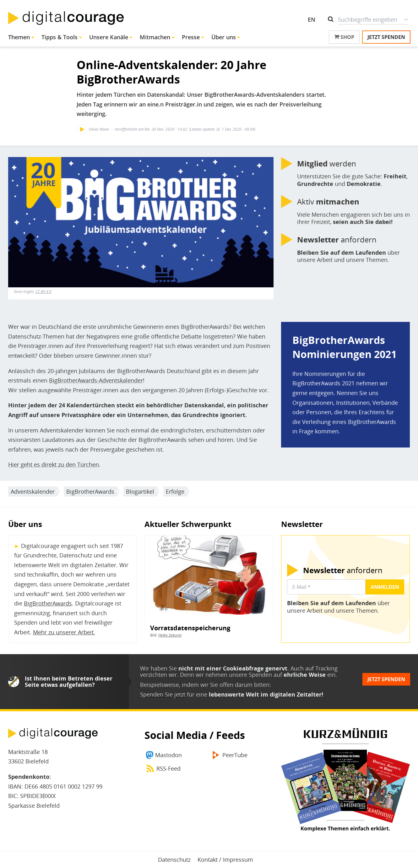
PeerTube (235, 755)
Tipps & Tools (60, 37)
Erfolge (175, 491)
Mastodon (168, 755)
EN (312, 19)
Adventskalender (33, 491)
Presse (191, 37)
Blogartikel (140, 491)
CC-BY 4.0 (43, 292)
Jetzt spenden (386, 37)
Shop (344, 37)
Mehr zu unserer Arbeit (63, 632)
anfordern (337, 240)
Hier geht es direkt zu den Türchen (54, 464)
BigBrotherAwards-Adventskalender (96, 380)
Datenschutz (174, 860)
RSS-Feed (168, 768)
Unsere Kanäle (109, 37)
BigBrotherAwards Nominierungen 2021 (345, 347)
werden (327, 164)
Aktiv (328, 202)
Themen (19, 37)
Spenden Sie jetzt (163, 694)
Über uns (224, 37)
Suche (406, 19)
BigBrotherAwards (90, 491)
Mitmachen (155, 37)
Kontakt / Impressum (225, 860)
